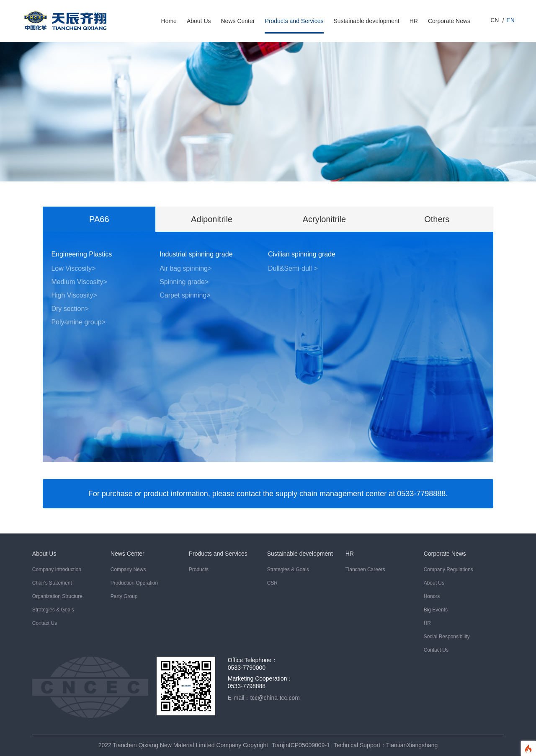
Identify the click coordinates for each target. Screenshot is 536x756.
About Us (199, 21)
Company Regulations (448, 570)
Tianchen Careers (365, 570)
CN (495, 20)
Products (199, 570)
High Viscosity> (74, 295)
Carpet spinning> (185, 295)
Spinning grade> (184, 282)
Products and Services (294, 21)
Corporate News (449, 21)
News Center (238, 21)
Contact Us (45, 623)
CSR (272, 583)
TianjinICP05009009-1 (301, 745)
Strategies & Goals (53, 610)
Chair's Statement (52, 583)
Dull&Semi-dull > (293, 268)
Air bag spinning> (186, 268)
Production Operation (134, 583)
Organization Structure (57, 596)
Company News (128, 570)
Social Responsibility (447, 637)
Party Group (124, 596)
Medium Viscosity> (79, 282)
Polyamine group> (78, 322)
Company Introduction (57, 570)
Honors (432, 596)
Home (169, 21)
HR (414, 21)
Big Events (436, 610)
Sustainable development (367, 21)
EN (510, 20)
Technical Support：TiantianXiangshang (386, 745)
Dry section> (70, 309)
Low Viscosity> (73, 268)
